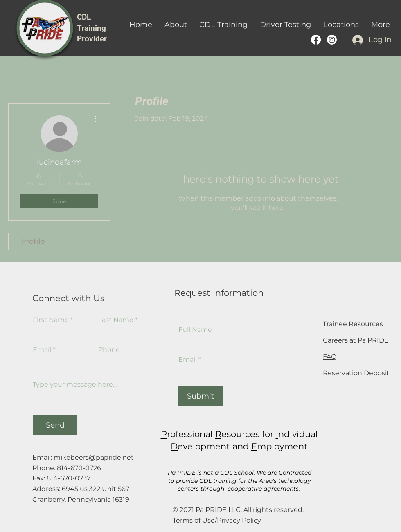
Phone (109, 350)
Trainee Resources (353, 324)
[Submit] (200, 396)
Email (42, 350)
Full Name (195, 330)
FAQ (330, 357)
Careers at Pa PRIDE (356, 340)
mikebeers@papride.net (94, 457)
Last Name (116, 320)
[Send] (55, 425)
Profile (33, 241)
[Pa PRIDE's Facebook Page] (316, 40)
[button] (223, 25)
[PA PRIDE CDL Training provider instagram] (332, 40)
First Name (51, 320)
